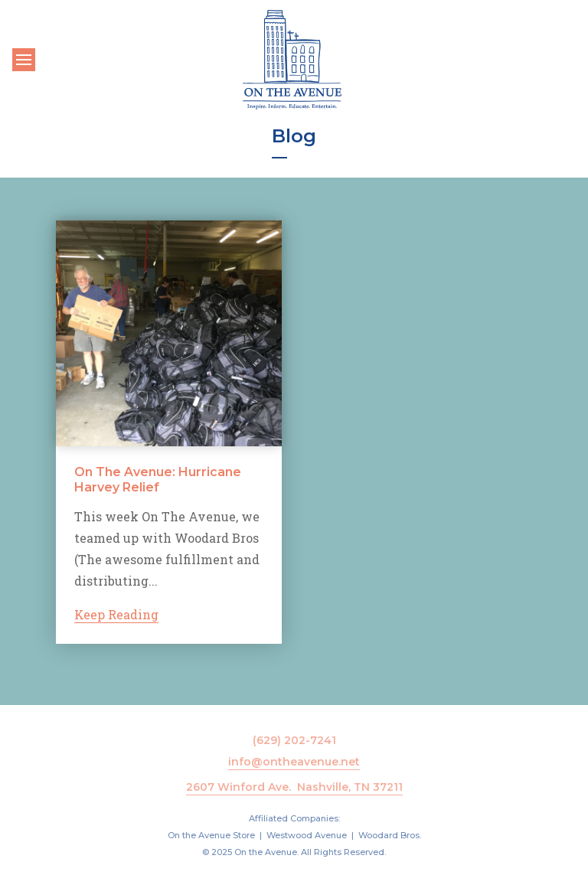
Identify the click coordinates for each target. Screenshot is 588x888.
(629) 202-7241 (294, 740)
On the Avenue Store (211, 835)
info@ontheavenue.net (294, 762)
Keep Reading (116, 614)
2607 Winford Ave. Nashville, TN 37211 (294, 787)
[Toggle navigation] (24, 60)
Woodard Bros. (390, 835)
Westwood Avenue (307, 835)
